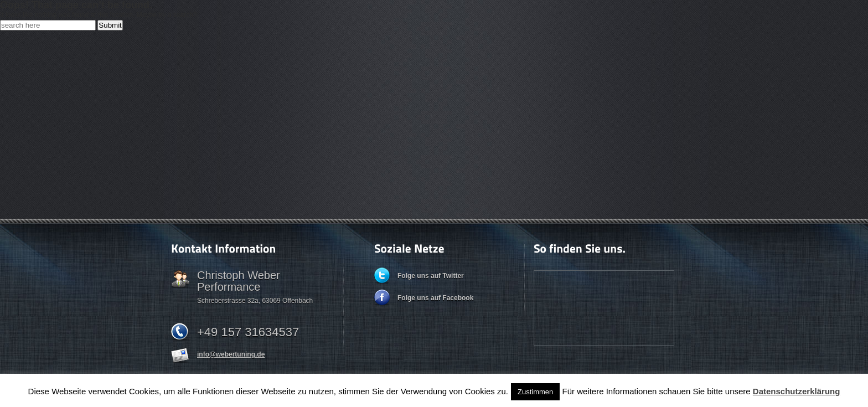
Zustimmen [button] (535, 392)
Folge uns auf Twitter (431, 276)
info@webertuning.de (231, 354)
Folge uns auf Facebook (435, 298)
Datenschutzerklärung (797, 391)
